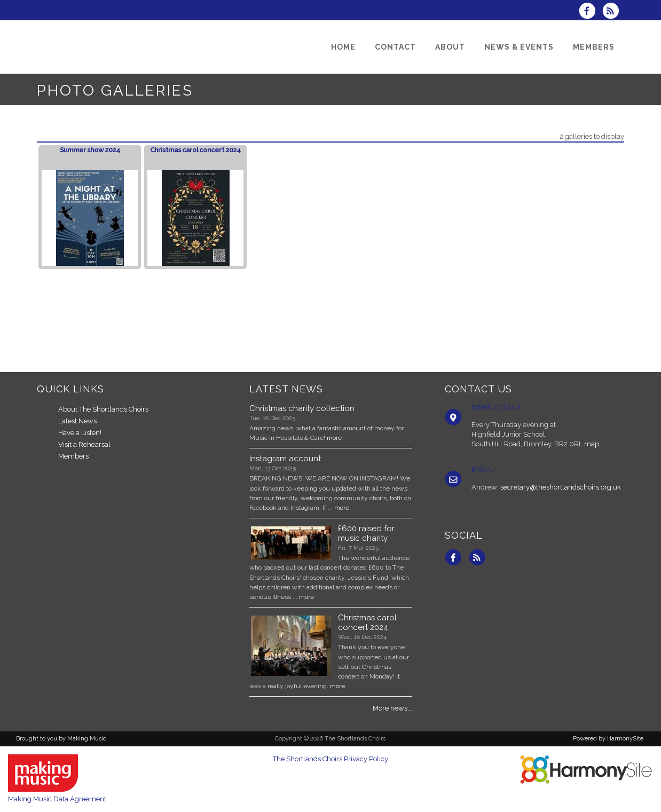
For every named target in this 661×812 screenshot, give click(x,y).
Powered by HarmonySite (608, 739)
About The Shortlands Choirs (103, 409)
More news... (392, 708)
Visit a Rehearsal (84, 444)
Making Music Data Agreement (57, 799)
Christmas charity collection (302, 408)
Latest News (77, 421)
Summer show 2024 (90, 150)
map (592, 444)
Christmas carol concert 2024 (195, 150)
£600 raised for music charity (366, 533)
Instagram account (285, 459)
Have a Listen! (80, 433)
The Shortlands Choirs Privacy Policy (330, 759)
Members (73, 456)
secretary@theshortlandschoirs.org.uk (561, 487)
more (334, 438)
